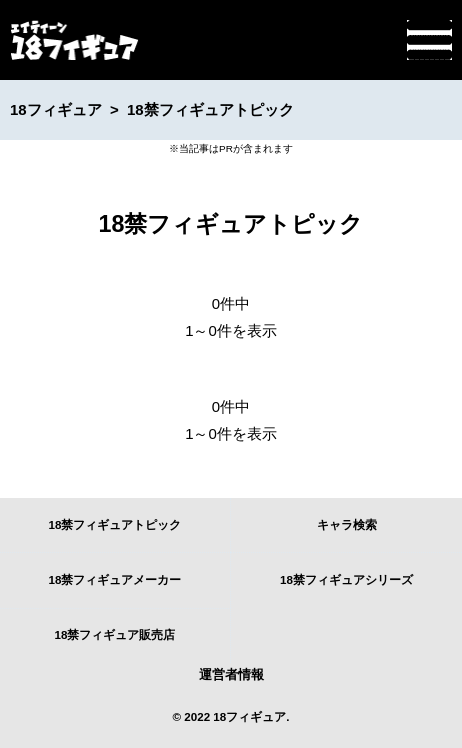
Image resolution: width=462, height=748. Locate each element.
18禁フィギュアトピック (115, 524)
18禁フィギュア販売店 (115, 634)
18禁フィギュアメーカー (115, 579)
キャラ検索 (347, 524)
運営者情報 (231, 674)
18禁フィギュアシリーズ (346, 579)
